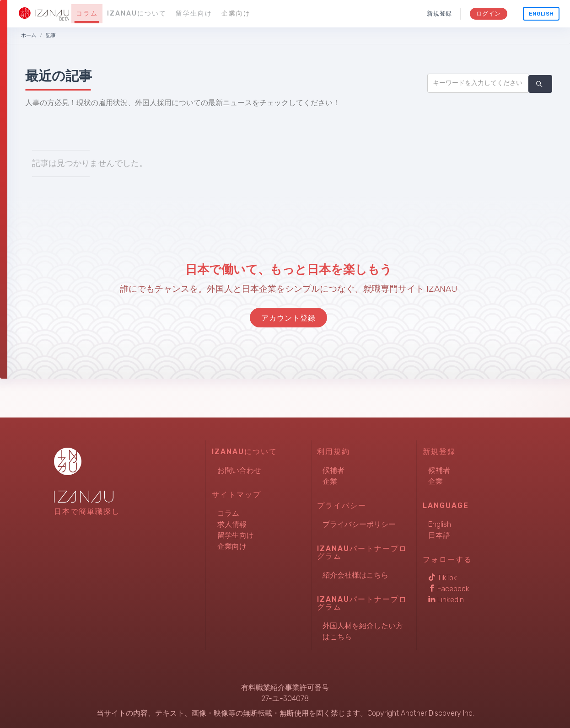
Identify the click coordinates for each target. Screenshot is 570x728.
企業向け (236, 13)
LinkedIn (446, 600)
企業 (330, 481)
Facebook (449, 589)
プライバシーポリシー (359, 524)
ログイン (488, 13)
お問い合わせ (239, 470)
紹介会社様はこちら (355, 575)
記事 (51, 35)
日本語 (439, 535)
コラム (87, 13)
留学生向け (194, 13)
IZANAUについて (137, 13)
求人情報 (232, 524)
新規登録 (439, 13)
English (541, 14)
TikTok (443, 578)
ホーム (29, 35)
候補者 (333, 470)
